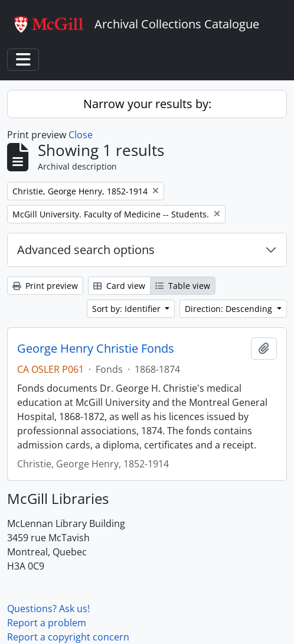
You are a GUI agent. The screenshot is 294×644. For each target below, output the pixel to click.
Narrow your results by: (147, 104)
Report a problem (47, 623)
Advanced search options (86, 250)
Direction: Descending (230, 309)
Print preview (45, 286)
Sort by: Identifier (128, 309)
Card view (119, 286)
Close (81, 135)
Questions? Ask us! (48, 609)
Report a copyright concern (68, 637)
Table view (183, 286)
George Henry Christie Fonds (96, 349)
